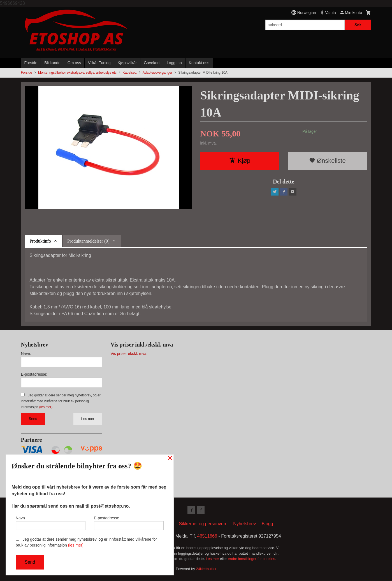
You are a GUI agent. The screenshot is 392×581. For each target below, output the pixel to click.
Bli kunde (52, 63)
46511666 (207, 537)
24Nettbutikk (206, 570)
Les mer (88, 419)
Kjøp (240, 161)
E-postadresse (129, 522)
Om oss (74, 63)
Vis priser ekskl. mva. (129, 354)
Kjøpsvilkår (127, 63)
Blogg (267, 525)
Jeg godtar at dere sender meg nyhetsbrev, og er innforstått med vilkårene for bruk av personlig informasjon (61, 401)
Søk (358, 25)
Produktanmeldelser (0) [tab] (88, 241)
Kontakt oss (199, 63)
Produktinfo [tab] (40, 241)
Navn (51, 522)
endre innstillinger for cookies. (252, 560)
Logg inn (174, 63)
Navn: (26, 354)
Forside (31, 63)
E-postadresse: (34, 374)
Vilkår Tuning (99, 63)
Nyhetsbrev (244, 525)
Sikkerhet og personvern (203, 525)
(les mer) (46, 407)
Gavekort (152, 63)
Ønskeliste (327, 161)
